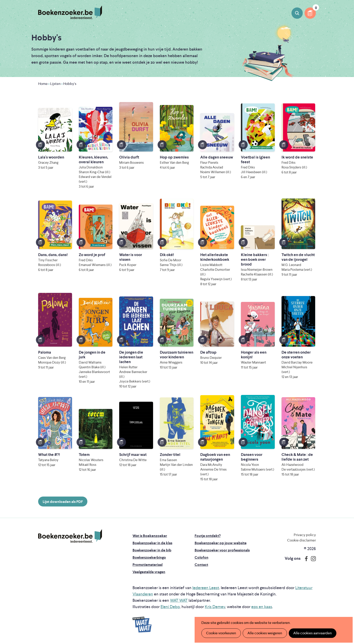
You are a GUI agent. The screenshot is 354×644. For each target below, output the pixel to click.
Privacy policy (305, 535)
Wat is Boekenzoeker (150, 536)
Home (43, 84)
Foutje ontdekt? (208, 536)
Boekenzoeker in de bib (152, 550)
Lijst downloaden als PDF (63, 502)
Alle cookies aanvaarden (313, 633)
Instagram (312, 559)
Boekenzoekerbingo (149, 557)
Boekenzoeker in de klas (152, 543)
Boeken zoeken (297, 13)
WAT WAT (179, 600)
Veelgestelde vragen (149, 572)
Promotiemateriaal (148, 565)
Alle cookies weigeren (265, 633)
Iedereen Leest (206, 588)
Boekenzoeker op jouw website (221, 543)
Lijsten (55, 84)
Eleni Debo (170, 607)
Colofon (201, 557)
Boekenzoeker (70, 12)
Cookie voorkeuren (221, 633)
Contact (201, 565)
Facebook (305, 559)
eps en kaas (262, 607)
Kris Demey (215, 607)
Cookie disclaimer (302, 540)
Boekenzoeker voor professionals (222, 550)
